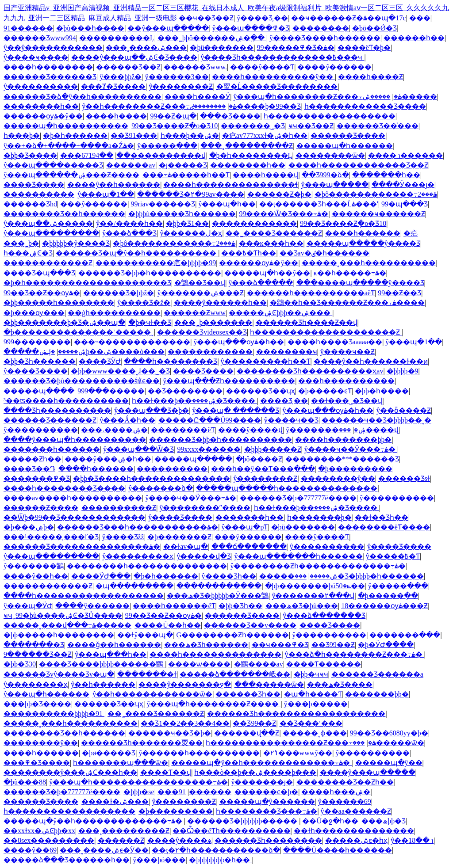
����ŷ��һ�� (36, 576)
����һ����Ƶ (370, 77)
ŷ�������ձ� (161, 488)
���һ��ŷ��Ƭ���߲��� (263, 469)
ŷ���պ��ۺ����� (48, 223)
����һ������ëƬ (174, 606)
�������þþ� (377, 694)
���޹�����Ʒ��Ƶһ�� (345, 782)
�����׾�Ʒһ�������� (268, 840)
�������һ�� (386, 175)
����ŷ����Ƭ (262, 67)
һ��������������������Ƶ (326, 332)
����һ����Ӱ (197, 97)
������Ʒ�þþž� (119, 293)
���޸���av (131, 165)
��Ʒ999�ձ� (325, 175)
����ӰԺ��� (101, 576)
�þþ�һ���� (382, 391)
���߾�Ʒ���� (37, 763)
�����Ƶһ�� (33, 459)
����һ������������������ (84, 596)
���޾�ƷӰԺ (100, 361)
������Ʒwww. (195, 67)
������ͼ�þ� (266, 792)
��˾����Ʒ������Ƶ (274, 233)
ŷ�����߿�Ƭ (393, 556)
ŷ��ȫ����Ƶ (404, 410)
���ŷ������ (94, 204)
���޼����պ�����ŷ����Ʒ (360, 283)
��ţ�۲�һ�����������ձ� (216, 850)
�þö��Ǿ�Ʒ (374, 28)
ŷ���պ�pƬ (244, 527)
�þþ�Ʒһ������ (40, 361)
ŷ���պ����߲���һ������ (299, 556)
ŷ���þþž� (121, 77)
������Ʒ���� (348, 135)
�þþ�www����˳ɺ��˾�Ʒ (120, 371)
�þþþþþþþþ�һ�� (220, 860)
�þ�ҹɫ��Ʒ (150, 322)
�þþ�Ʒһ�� (240, 606)
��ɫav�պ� (186, 546)
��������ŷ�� (338, 478)
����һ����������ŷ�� (273, 77)
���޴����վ (369, 430)
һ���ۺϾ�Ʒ (28, 253)
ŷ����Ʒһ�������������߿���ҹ (282, 57)
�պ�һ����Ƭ (313, 694)
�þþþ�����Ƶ (273, 449)
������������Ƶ (48, 263)
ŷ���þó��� (159, 860)
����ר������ (405, 155)
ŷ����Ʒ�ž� (144, 303)
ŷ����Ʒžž (123, 537)
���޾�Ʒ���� (230, 116)
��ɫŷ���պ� (145, 635)
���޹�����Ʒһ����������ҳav (310, 371)
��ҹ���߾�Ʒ (280, 645)
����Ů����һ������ (338, 850)
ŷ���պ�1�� (106, 194)
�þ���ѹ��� (34, 313)
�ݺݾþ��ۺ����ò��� (102, 352)
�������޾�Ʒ (34, 645)
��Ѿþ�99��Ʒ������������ (74, 517)
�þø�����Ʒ (109, 753)
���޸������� (168, 792)
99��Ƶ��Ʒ (399, 293)
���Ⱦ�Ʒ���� (113, 86)
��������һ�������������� (147, 566)
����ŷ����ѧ (179, 840)
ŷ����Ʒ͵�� (262, 18)
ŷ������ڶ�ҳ (191, 233)
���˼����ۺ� (114, 430)
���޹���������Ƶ (48, 586)
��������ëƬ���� (384, 527)
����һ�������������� (215, 654)
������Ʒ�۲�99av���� (190, 194)
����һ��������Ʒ (171, 361)
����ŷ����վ (250, 430)
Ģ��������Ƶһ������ (232, 635)
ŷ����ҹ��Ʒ (291, 420)
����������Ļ (117, 38)
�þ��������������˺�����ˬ (79, 332)
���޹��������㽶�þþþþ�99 (156, 263)
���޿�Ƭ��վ (166, 772)
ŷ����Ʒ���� (36, 371)
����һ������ (363, 233)
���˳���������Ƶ (247, 146)
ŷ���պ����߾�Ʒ (251, 28)
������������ (254, 223)
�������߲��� (405, 635)
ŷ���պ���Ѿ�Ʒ (138, 449)
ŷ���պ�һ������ (46, 694)
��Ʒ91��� (134, 135)
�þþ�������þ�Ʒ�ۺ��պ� (64, 322)
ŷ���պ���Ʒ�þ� (152, 410)
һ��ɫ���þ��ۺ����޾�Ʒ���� (194, 401)
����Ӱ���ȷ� (403, 185)
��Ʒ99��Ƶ (333, 645)
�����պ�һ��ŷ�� (267, 273)
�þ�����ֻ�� (388, 596)
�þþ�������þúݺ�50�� (315, 586)
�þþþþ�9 (403, 371)
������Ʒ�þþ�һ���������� (150, 273)
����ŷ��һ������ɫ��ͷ (371, 361)
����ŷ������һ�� (220, 303)
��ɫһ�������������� (354, 831)
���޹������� (172, 469)
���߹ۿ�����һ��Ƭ (186, 175)
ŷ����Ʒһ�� (229, 576)
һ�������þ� (319, 517)
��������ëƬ (183, 430)
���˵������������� (132, 342)
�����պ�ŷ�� (389, 763)
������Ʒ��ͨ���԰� (378, 126)
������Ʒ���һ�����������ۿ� (138, 527)
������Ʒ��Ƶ (128, 67)
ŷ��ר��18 (412, 840)
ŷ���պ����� (335, 185)
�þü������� (222, 48)
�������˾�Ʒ (253, 126)
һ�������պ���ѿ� (121, 763)
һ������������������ (330, 116)
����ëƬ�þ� (364, 48)
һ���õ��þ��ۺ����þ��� (255, 772)
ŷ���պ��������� (51, 233)
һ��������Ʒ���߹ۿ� (267, 811)
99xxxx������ (209, 449)
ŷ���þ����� (316, 704)
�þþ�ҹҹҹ (311, 674)
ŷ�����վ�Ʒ (204, 556)
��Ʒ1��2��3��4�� (185, 723)
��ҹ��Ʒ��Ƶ (206, 18)
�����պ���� (39, 391)
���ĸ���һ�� (271, 243)
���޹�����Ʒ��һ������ (64, 214)
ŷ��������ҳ (36, 684)
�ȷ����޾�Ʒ (183, 165)
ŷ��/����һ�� (129, 223)
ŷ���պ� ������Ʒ (236, 410)
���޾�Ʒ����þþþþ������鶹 (102, 664)
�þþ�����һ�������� (59, 303)
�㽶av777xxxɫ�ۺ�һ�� (265, 135)
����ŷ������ (334, 67)
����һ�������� (48, 67)
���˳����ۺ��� (146, 48)
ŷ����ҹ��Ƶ (347, 352)
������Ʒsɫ (404, 478)
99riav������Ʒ (163, 204)
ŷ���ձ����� (261, 283)
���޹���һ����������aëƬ (311, 293)
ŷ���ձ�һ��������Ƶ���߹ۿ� (355, 654)
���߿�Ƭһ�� (249, 253)
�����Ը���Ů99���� (210, 420)
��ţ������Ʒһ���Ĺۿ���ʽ (319, 204)
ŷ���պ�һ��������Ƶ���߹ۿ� (317, 97)
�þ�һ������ (75, 135)
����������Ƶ (119, 508)
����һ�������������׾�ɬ (230, 185)
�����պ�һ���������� (66, 126)
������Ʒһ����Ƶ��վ (307, 322)
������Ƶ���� (41, 508)
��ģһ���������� (114, 313)
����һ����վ (265, 175)
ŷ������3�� (177, 77)
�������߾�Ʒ (37, 478)
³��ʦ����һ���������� (66, 401)
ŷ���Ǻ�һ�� (127, 420)
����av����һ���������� (73, 498)
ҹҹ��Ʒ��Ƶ (311, 126)
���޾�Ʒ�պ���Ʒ (39, 273)
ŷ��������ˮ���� (205, 508)
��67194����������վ (144, 155)
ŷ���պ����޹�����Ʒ (53, 165)
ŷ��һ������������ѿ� (152, 694)
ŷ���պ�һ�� (227, 204)
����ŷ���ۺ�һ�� (108, 459)
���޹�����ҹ (287, 352)
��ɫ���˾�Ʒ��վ (347, 401)
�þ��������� (355, 469)
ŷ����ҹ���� (36, 57)
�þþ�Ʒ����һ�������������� (152, 478)
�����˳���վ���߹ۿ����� (67, 625)
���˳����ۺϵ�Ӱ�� (104, 850)
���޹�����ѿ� (330, 155)
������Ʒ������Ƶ (50, 420)
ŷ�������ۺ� (326, 430)
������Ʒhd (30, 204)
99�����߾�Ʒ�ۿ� (296, 48)
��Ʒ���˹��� (311, 723)
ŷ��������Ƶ (181, 86)
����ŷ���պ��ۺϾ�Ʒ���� (134, 57)
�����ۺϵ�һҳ (356, 840)
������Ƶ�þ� (279, 194)
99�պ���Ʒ (405, 204)
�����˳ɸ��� (315, 733)
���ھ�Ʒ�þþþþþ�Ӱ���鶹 (218, 596)
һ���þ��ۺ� (190, 135)
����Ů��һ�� (168, 625)
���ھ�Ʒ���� (340, 684)
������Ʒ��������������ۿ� (82, 546)
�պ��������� (134, 586)
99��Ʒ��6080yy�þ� (389, 733)
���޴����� (321, 28)
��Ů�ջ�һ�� (330, 821)
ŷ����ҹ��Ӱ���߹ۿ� (351, 449)
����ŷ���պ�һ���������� (75, 440)
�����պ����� (193, 459)
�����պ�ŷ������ (267, 801)
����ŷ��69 (30, 850)
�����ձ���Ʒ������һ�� (67, 860)
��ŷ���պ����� (168, 28)
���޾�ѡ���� (199, 664)
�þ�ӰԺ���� (386, 645)
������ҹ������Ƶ (378, 214)
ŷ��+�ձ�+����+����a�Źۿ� (69, 146)
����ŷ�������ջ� (185, 684)
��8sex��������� (49, 840)
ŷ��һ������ (103, 684)
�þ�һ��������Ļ (251, 155)
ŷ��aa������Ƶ (356, 811)
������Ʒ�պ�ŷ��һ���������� (137, 253)
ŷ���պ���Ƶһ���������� (229, 381)
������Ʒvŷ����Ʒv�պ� (59, 674)
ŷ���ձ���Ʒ (129, 233)
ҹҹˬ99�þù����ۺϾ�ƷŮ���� (63, 615)
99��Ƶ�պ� (173, 116)
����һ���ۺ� (336, 792)
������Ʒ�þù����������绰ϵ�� (82, 381)
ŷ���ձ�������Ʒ (324, 615)
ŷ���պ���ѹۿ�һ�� (239, 342)
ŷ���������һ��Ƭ (266, 361)
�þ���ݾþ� (29, 527)
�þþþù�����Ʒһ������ (182, 214)
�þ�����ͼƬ (325, 391)
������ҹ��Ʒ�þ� (170, 733)
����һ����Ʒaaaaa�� (335, 342)
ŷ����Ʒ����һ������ (325, 38)
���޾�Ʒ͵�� (284, 401)
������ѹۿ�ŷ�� (43, 116)
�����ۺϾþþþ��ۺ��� (280, 313)
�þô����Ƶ (259, 459)
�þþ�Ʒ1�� (187, 223)
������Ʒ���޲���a (377, 674)
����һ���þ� (22, 135)
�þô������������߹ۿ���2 (376, 194)
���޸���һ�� (414, 38)
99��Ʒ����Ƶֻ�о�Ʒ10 (175, 126)
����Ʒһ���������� (57, 410)
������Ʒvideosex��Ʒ (202, 332)
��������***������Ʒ (342, 459)
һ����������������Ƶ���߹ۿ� (291, 743)
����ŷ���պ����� (368, 772)
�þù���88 (25, 782)
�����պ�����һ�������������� (287, 488)
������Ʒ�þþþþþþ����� (243, 821)
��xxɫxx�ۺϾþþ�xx (39, 831)
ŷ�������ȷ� (262, 782)
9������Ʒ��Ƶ (38, 654)
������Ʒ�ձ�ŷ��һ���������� (83, 97)
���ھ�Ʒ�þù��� (302, 606)
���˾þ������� (213, 322)
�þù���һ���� (90, 28)
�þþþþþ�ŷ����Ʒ (76, 243)
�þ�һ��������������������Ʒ (87, 283)
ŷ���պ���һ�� (111, 654)
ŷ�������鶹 (34, 566)
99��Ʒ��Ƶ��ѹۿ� (42, 293)
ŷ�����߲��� (167, 146)
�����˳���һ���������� (369, 263)
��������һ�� (41, 106)
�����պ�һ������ (345, 146)
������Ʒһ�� (248, 694)
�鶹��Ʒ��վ (200, 283)
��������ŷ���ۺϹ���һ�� (70, 772)
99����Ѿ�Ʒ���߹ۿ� (284, 214)
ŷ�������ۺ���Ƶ (201, 293)
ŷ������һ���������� (199, 753)
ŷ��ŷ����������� (53, 48)
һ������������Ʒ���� (365, 106)
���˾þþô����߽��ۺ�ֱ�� (212, 38)
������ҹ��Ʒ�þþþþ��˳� (376, 420)
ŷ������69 (345, 801)
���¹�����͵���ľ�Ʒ (51, 537)
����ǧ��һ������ (114, 645)
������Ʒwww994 (40, 38)
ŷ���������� (41, 86)
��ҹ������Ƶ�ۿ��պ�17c (348, 18)
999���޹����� (37, 342)
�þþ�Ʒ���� (30, 155)
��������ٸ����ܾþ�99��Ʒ (245, 106)
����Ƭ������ (324, 664)
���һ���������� (346, 381)
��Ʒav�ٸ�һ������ (324, 253)
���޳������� (39, 194)
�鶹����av (259, 664)
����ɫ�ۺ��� (115, 801)
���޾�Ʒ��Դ (29, 469)
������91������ (28, 28)
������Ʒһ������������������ (296, 714)
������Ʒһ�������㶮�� (142, 743)
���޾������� (420, 18)
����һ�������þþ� (343, 440)
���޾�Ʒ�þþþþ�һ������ (359, 576)
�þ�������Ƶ (179, 537)
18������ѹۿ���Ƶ (384, 606)
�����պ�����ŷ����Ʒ (363, 243)
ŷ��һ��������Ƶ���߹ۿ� (159, 106)
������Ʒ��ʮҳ (261, 391)
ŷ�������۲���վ (313, 596)
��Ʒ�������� (185, 391)
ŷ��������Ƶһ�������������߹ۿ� (318, 566)
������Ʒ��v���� (250, 625)
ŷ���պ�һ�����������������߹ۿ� (138, 782)
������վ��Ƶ (247, 733)
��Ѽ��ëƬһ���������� (231, 831)
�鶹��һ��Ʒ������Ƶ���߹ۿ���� (347, 303)
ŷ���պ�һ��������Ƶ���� (213, 704)
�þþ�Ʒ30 (20, 664)
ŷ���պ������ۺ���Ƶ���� (71, 175)
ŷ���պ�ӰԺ (28, 606)
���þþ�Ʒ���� (37, 704)
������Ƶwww (195, 313)
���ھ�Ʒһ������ (206, 645)
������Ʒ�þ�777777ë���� (298, 498)
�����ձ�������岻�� (235, 674)
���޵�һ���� (116, 116)
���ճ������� (249, 546)
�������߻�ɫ (147, 674)
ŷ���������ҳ (138, 556)
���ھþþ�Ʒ (384, 821)
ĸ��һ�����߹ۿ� (350, 273)
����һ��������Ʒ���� (64, 488)
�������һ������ (52, 449)
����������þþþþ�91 (54, 714)
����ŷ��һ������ (114, 185)
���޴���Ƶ (121, 840)
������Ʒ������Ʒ (50, 77)
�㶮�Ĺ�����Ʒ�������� (277, 86)
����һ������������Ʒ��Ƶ (358, 165)
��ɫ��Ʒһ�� (382, 517)
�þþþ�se (139, 792)
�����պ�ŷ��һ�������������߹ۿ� (261, 763)
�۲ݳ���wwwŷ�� (298, 753)
